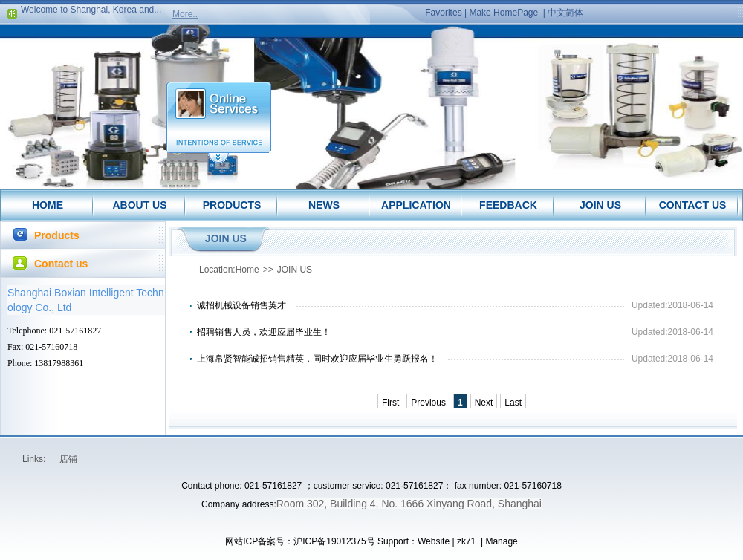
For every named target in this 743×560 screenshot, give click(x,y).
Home (247, 270)
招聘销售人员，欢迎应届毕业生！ (264, 332)
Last (513, 403)
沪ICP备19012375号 (334, 541)
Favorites (443, 13)
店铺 (68, 459)
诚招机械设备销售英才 (241, 305)
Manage (501, 541)
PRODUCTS (232, 205)
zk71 (466, 541)
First (390, 403)
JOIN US (600, 205)
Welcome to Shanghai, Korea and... (91, 11)
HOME (48, 205)
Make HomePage (503, 13)
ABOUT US (139, 205)
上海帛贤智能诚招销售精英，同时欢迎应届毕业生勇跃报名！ (317, 359)
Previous (428, 403)
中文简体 (565, 13)
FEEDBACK (508, 205)
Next (484, 403)
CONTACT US (693, 205)
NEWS (324, 205)
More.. (185, 14)
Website (434, 541)
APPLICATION (416, 205)
